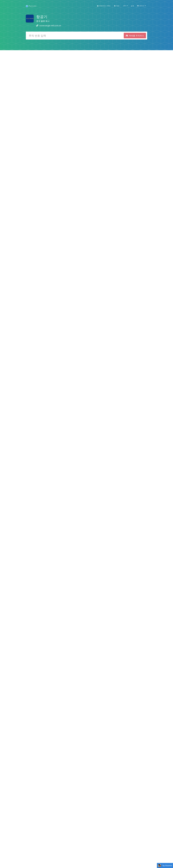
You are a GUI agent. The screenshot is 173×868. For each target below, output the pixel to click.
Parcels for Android (96, 838)
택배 (117, 6)
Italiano (118, 860)
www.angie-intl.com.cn (50, 26)
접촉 (133, 6)
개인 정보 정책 (105, 856)
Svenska (104, 860)
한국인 (111, 860)
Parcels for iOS (73, 838)
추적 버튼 (118, 856)
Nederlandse (95, 860)
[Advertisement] (86, 67)
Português (78, 860)
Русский (140, 860)
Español (70, 860)
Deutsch (86, 860)
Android (35, 647)
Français (62, 860)
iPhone (22, 647)
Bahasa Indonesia (128, 860)
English (55, 860)
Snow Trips (51, 835)
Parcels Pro (104, 6)
